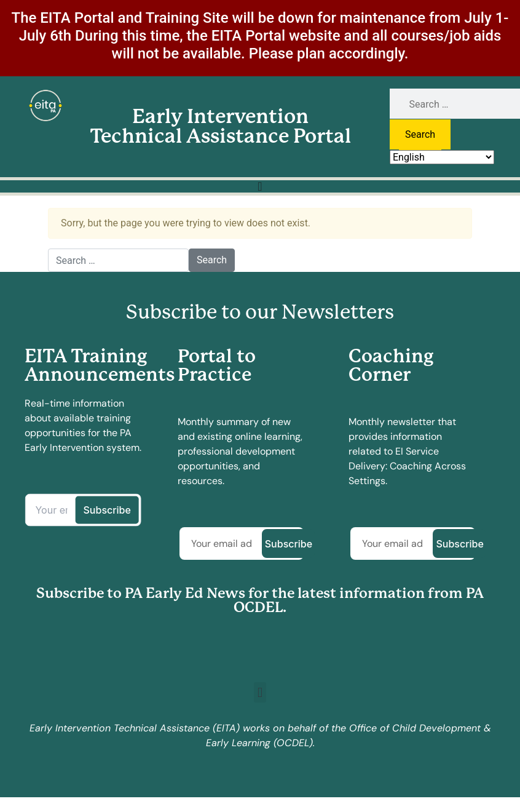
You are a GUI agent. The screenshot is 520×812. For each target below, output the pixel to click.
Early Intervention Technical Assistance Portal (221, 126)
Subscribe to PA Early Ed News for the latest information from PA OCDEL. (260, 600)
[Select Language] (442, 157)
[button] (260, 692)
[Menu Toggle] (260, 186)
